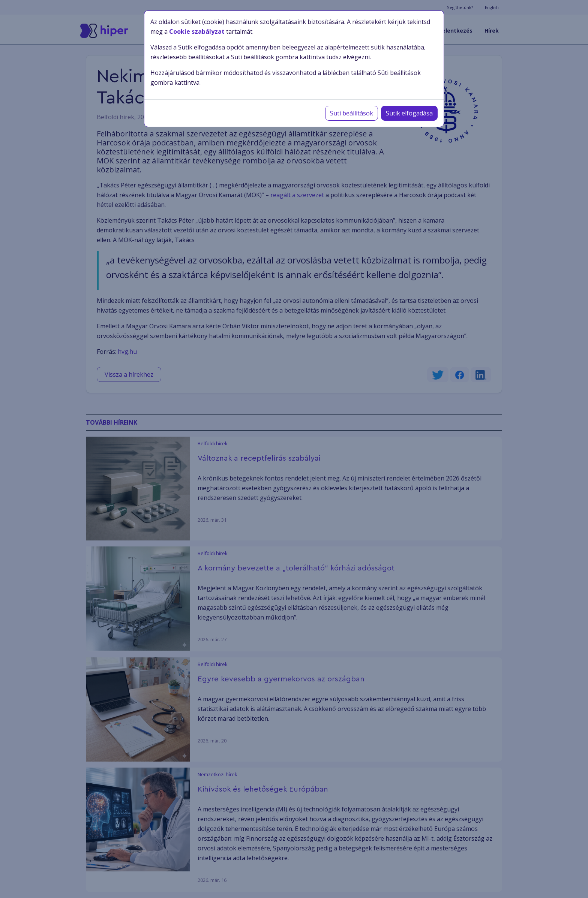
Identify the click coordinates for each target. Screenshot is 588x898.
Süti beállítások (352, 113)
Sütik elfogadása (409, 113)
